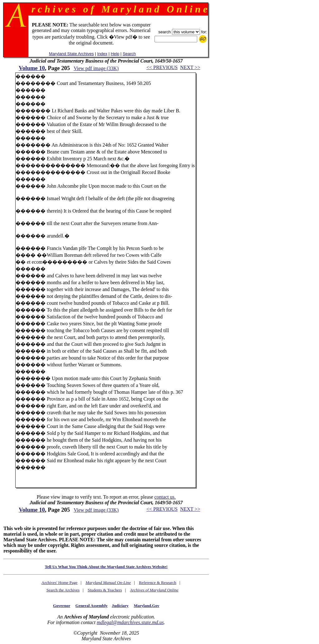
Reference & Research (158, 583)
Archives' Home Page (60, 583)
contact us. (165, 497)
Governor (62, 606)
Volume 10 (32, 68)
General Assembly (91, 606)
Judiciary (120, 606)
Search (129, 54)
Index (102, 54)
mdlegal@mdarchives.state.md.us (130, 622)
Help (115, 54)
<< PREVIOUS (162, 67)
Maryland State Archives (71, 54)
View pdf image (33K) (96, 68)
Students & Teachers (105, 590)
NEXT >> (190, 67)
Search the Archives (63, 590)
